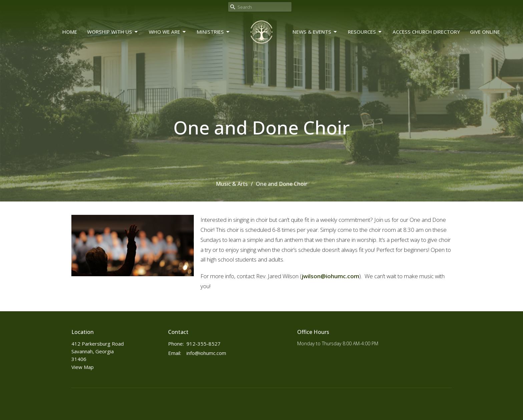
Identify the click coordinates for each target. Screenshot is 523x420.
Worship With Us (113, 32)
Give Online (485, 32)
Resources (365, 32)
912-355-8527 (203, 344)
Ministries (214, 32)
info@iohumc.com (206, 353)
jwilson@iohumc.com (330, 276)
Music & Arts (232, 184)
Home (70, 32)
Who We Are (168, 32)
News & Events (315, 32)
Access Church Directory (426, 32)
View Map (83, 367)
